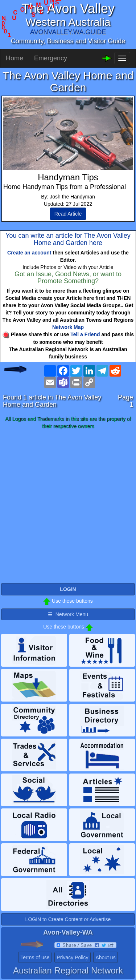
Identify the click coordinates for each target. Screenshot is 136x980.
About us (105, 957)
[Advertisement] (68, 507)
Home (15, 58)
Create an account (29, 253)
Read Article (68, 214)
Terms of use (35, 957)
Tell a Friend (85, 334)
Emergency (51, 58)
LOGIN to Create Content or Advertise (68, 919)
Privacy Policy (72, 957)
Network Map (68, 327)
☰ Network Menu (68, 614)
